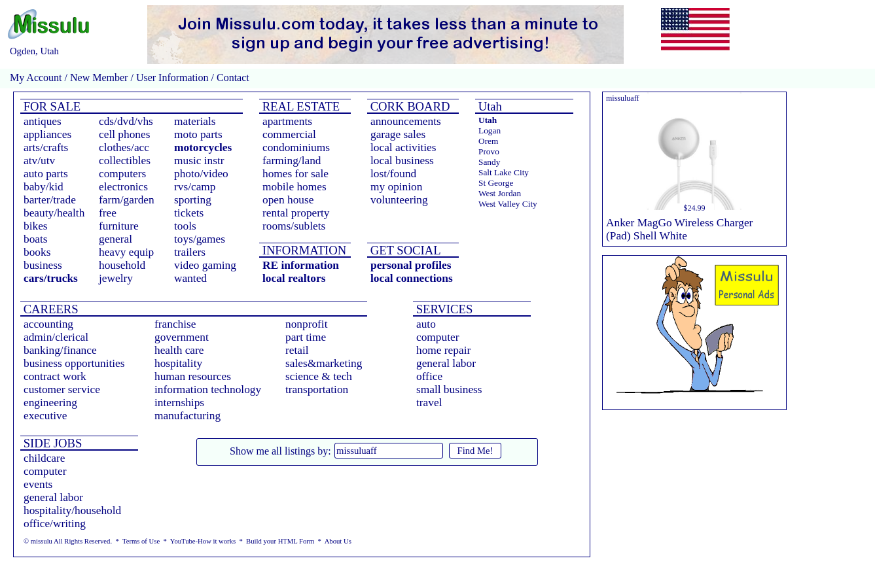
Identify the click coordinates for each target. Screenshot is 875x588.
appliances (47, 134)
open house (288, 200)
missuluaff (622, 98)
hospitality (178, 363)
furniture (119, 226)
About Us (338, 541)
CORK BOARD (408, 106)
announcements (406, 121)
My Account (36, 78)
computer (437, 337)
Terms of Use (141, 541)
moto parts (198, 134)
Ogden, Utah (34, 51)
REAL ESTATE (299, 106)
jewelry (116, 278)
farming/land (292, 161)
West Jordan (500, 193)
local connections (412, 278)
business (43, 265)
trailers (190, 252)
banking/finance (60, 350)
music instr (199, 161)
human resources (193, 376)
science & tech (319, 376)
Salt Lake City (504, 172)
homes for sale (295, 174)
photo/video (201, 174)
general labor (446, 363)
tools (185, 226)
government (182, 337)
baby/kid (44, 187)
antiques (43, 121)
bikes (36, 226)
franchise (175, 324)
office (429, 376)
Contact (232, 78)
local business (402, 161)
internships (179, 403)
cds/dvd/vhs (126, 121)
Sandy (489, 162)
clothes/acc (124, 147)
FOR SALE (50, 106)
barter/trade (50, 200)
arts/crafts (46, 147)
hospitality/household (72, 510)
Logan (490, 130)
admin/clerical (56, 337)
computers (122, 174)
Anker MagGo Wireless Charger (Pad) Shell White (679, 229)
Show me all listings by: (280, 451)
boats (36, 239)
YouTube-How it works (203, 541)
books (37, 252)
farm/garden (127, 200)
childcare (45, 458)
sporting (193, 200)
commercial (289, 134)
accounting (48, 324)
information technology (208, 389)
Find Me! (475, 451)
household (122, 265)
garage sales (398, 134)
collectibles (125, 161)
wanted (190, 278)
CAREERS (49, 309)
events (38, 484)
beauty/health (54, 213)
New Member (99, 78)
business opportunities (74, 363)
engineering (50, 403)
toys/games (200, 239)
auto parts (46, 174)
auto (426, 324)
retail (297, 350)
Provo (489, 151)
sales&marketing (324, 363)
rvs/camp (195, 187)
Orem (488, 141)
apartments (287, 121)
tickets (189, 213)
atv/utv (39, 161)
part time (306, 337)
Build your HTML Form (280, 541)
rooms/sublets (294, 226)
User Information (172, 78)
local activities (403, 147)
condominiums (296, 147)
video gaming (205, 265)
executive (45, 416)
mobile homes (295, 187)
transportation (317, 389)
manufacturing (187, 416)
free (108, 213)
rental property (296, 213)
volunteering (399, 200)
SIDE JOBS (51, 443)
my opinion (396, 187)
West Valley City (508, 204)
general (116, 239)
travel (429, 403)
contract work (55, 376)
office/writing (55, 524)
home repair (443, 350)
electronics (123, 187)
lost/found (393, 174)
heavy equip (126, 252)
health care (179, 350)
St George (496, 183)
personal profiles (411, 265)
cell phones (124, 134)
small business (449, 389)
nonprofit (307, 324)
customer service (62, 389)
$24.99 (695, 208)
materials (195, 121)
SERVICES (443, 309)
